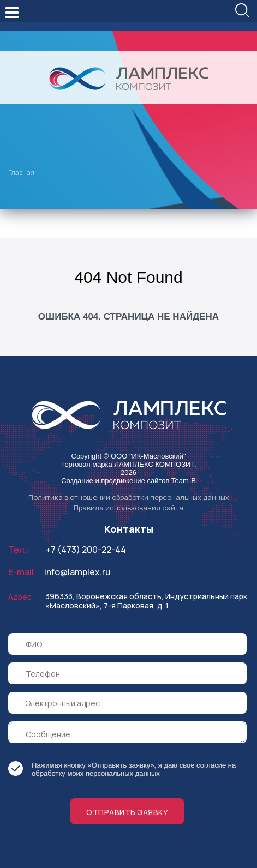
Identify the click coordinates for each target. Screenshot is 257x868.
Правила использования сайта (128, 508)
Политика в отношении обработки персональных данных (129, 497)
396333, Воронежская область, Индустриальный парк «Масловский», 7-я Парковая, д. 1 (146, 601)
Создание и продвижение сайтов (115, 481)
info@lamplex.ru (77, 572)
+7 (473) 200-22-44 (86, 550)
